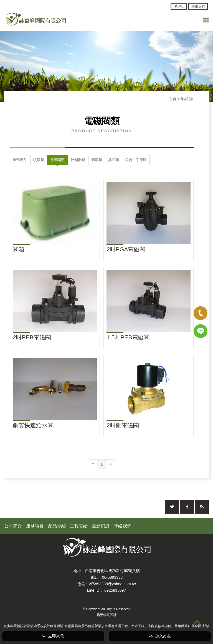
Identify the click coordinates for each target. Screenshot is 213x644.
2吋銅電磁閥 (123, 425)
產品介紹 (57, 526)
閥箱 (19, 249)
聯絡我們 (198, 6)
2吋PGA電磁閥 (126, 249)
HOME (179, 6)
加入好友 (160, 636)
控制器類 (78, 160)
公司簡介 (13, 526)
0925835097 (115, 590)
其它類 (114, 160)
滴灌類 (97, 160)
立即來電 (53, 636)
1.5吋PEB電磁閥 (128, 337)
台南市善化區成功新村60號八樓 (112, 571)
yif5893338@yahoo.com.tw (112, 584)
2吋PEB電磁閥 (32, 337)
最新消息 (101, 526)
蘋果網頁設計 (106, 615)
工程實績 (79, 526)
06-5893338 (112, 577)
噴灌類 (39, 160)
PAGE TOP (197, 626)
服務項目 (35, 526)
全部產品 (20, 160)
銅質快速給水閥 (33, 425)
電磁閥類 (57, 160)
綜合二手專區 (136, 160)
